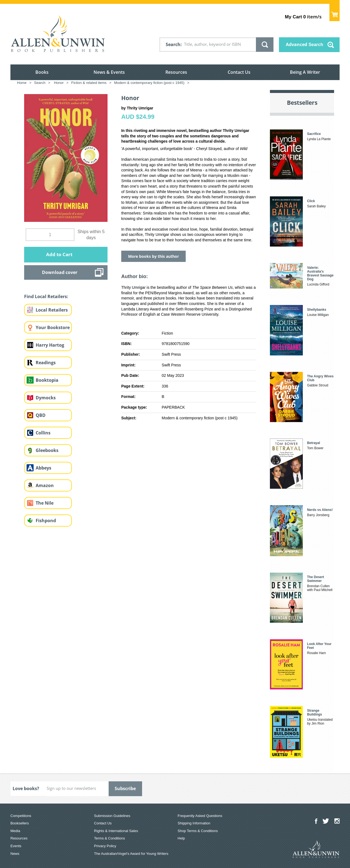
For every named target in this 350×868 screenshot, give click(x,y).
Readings (46, 363)
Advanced (304, 44)
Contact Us (239, 72)
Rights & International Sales (116, 831)
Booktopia (47, 380)
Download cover (60, 272)
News (15, 854)
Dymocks (46, 398)
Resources (176, 72)
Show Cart (335, 12)
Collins (43, 433)
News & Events (109, 72)
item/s (303, 17)
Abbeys (43, 468)
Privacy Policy (105, 846)
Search (173, 44)
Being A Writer (305, 72)
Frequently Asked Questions (200, 816)
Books (42, 72)
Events (16, 846)
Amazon (45, 485)
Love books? (26, 788)
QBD (41, 415)
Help (181, 838)
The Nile (45, 503)
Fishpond (46, 521)
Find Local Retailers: (46, 296)
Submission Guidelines (112, 816)
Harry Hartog (50, 345)
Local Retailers (52, 310)
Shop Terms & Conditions (198, 831)
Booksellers (20, 823)
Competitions (21, 816)
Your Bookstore (53, 327)
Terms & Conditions (110, 838)
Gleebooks (47, 450)
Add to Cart (59, 254)
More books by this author (153, 256)
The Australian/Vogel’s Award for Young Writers (131, 854)
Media (15, 831)
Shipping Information (194, 823)
